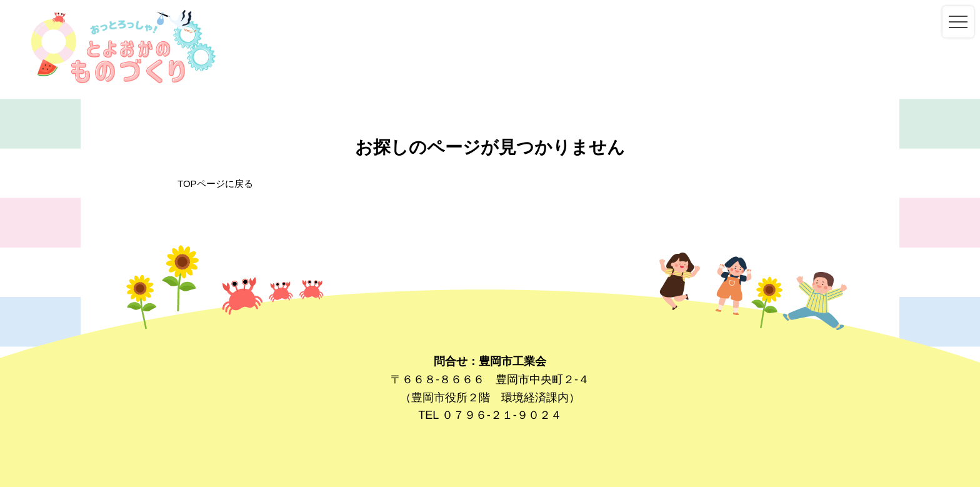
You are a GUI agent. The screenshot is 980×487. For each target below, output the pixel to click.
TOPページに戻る (215, 183)
